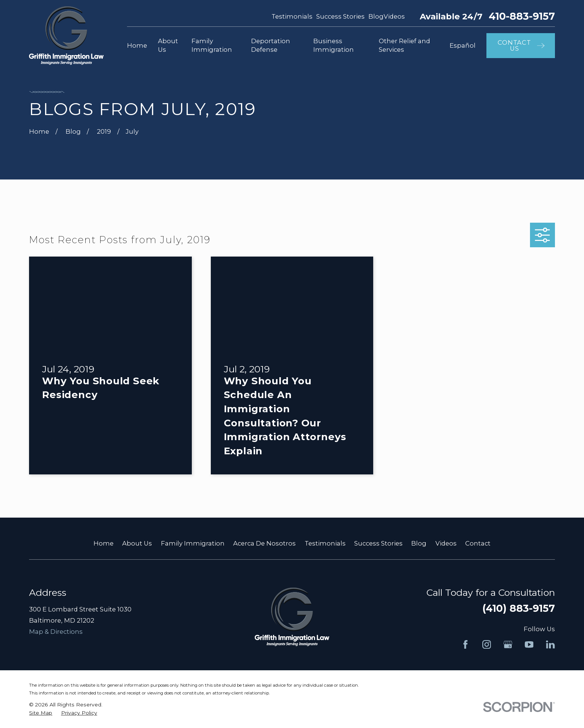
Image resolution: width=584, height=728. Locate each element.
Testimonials (292, 16)
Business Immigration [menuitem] (334, 45)
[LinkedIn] (550, 644)
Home (104, 543)
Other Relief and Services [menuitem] (404, 45)
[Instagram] (487, 644)
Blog (376, 16)
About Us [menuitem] (168, 45)
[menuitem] (41, 713)
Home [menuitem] (137, 45)
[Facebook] (465, 644)
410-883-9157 (522, 17)
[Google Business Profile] (508, 644)
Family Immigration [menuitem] (212, 45)
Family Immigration (193, 543)
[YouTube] (529, 644)
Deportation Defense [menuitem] (271, 45)
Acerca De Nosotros (264, 543)
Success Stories (340, 16)
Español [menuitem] (463, 45)
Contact (478, 543)
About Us (137, 543)
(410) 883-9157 (519, 608)
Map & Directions (56, 632)
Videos (394, 16)
